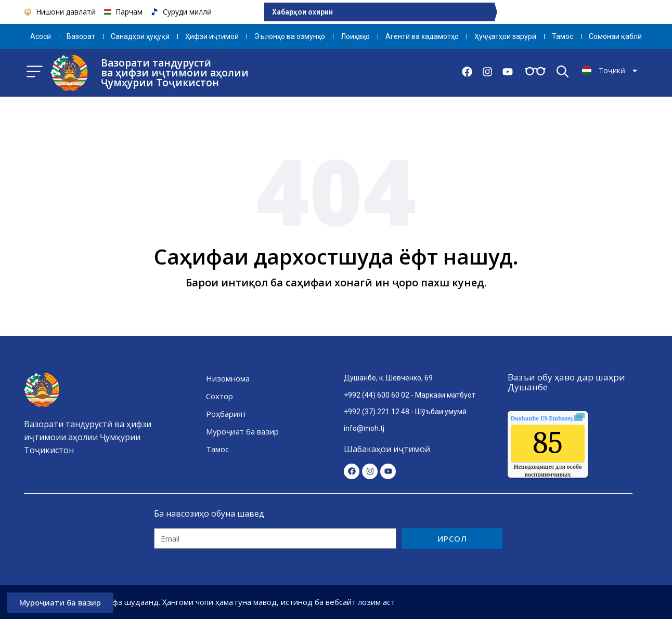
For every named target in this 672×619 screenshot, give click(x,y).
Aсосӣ (41, 36)
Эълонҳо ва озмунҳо (290, 36)
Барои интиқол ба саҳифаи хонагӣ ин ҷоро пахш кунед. (336, 282)
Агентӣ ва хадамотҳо (422, 36)
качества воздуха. (566, 418)
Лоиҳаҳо (355, 36)
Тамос (563, 36)
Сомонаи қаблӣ (615, 36)
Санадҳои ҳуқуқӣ (140, 36)
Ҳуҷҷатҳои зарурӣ (505, 36)
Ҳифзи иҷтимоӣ (212, 36)
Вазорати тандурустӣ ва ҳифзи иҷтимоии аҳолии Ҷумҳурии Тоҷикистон (175, 73)
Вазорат (81, 36)
